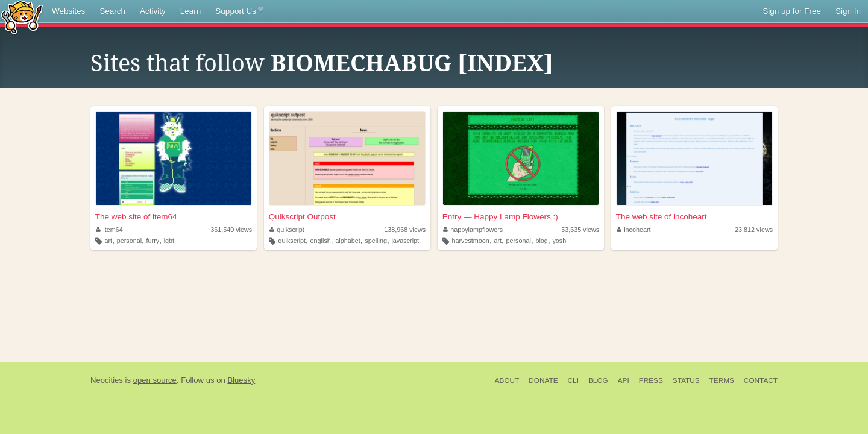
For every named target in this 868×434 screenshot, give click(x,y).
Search (112, 11)
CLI (573, 380)
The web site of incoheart (662, 217)
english (321, 241)
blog (541, 241)
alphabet (348, 241)
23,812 (754, 230)
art (109, 241)
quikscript (287, 230)
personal (129, 241)
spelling (376, 241)
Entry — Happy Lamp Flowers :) (500, 217)
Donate (543, 380)
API (624, 380)
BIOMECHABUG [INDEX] (412, 63)
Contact (761, 380)
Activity (153, 11)
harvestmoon (470, 241)
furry (153, 241)
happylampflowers (473, 230)
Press (651, 380)
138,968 (405, 230)
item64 (109, 230)
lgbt (169, 241)
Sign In (848, 11)
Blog (598, 380)
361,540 (231, 230)
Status (686, 380)
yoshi (560, 241)
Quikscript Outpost (302, 217)
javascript (405, 241)
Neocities (107, 380)
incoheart (634, 230)
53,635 (580, 230)
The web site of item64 (136, 217)
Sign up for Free (792, 11)
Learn (191, 11)
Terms (722, 380)
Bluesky (241, 380)
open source (155, 380)
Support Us (239, 11)
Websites (68, 11)
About (507, 380)
